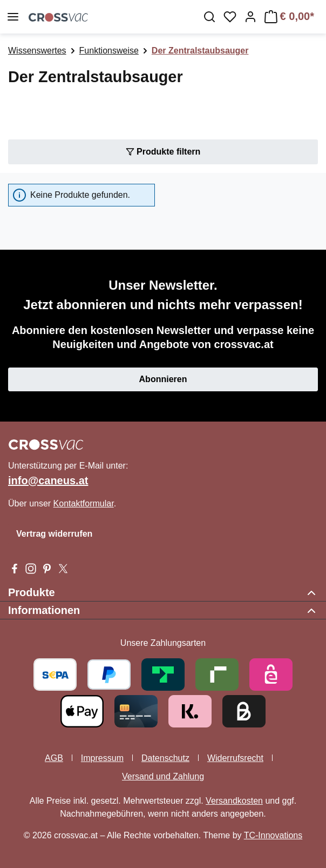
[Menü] (13, 17)
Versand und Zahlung (163, 776)
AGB (54, 758)
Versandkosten (234, 801)
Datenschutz (165, 758)
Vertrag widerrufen (54, 534)
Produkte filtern (163, 151)
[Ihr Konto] (250, 17)
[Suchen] (209, 17)
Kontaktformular (84, 503)
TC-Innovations (273, 835)
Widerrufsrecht (235, 758)
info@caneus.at (48, 480)
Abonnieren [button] (163, 379)
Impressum (102, 758)
